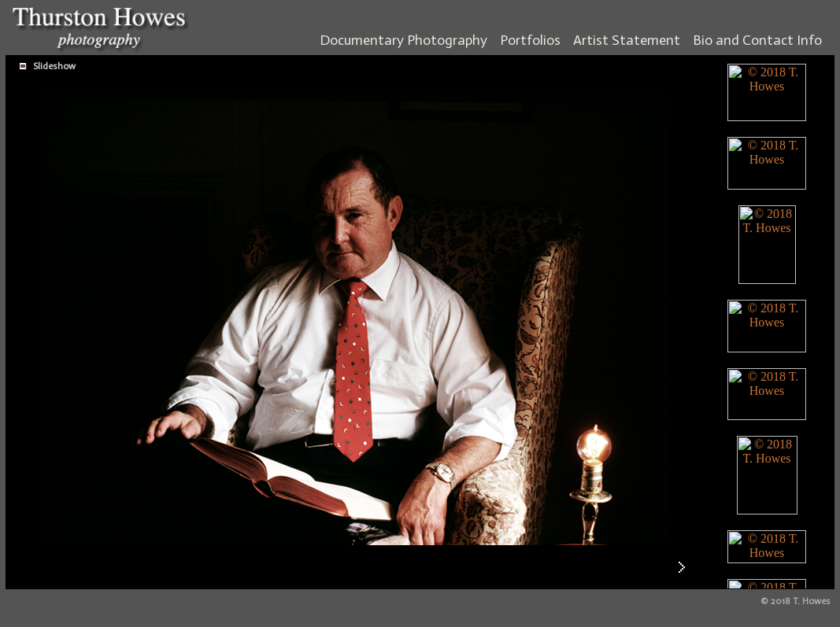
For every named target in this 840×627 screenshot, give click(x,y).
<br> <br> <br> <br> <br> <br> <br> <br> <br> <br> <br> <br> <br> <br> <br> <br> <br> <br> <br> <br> (767, 322)
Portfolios (530, 40)
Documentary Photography (403, 40)
